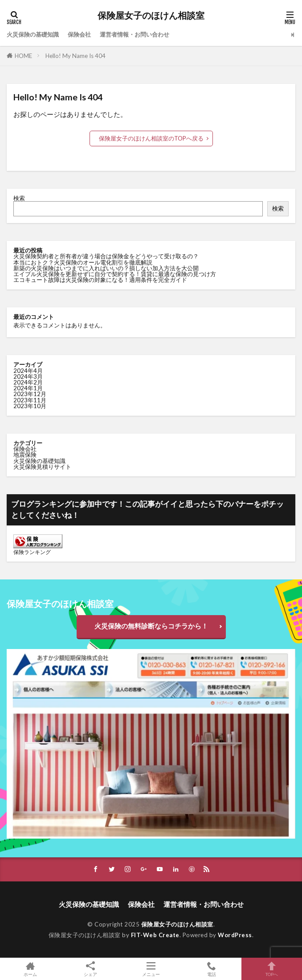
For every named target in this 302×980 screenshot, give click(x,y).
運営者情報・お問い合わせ (135, 34)
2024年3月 (28, 376)
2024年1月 (28, 388)
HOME (23, 56)
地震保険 (25, 455)
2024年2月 (28, 382)
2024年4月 (28, 371)
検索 (19, 198)
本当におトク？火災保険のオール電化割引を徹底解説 (83, 262)
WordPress (235, 935)
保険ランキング (32, 552)
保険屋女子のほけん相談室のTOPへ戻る (151, 138)
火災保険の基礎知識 (33, 34)
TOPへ (272, 969)
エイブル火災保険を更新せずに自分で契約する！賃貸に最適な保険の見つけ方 (115, 274)
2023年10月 (30, 406)
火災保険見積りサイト (42, 467)
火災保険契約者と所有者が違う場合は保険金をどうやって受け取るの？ (106, 256)
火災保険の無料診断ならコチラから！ (151, 626)
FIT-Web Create (155, 935)
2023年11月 (30, 400)
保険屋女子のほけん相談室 (151, 16)
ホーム (30, 969)
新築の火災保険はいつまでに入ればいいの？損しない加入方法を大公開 (106, 268)
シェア (91, 969)
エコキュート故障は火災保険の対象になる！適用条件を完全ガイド (100, 280)
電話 (212, 969)
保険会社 (79, 34)
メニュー (151, 969)
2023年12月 (30, 394)
